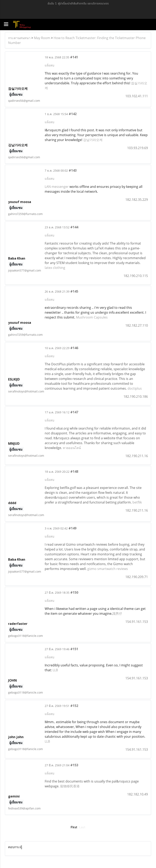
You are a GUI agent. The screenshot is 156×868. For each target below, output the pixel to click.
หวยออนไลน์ (72, 448)
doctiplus (135, 388)
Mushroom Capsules (92, 317)
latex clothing (55, 268)
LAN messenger (57, 187)
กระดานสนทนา (19, 38)
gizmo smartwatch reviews (108, 569)
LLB (55, 670)
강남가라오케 (93, 140)
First (74, 827)
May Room (42, 38)
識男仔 (117, 614)
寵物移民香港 (70, 786)
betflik (137, 502)
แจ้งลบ (49, 65)
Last (82, 827)
